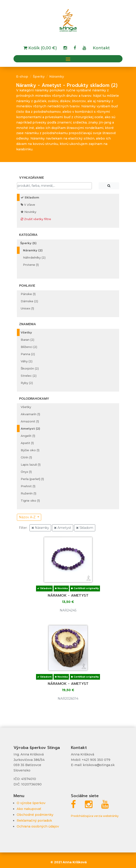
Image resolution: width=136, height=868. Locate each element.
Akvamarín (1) (30, 414)
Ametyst (63, 528)
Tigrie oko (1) (30, 501)
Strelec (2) (29, 376)
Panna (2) (28, 354)
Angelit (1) (28, 436)
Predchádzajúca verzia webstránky (95, 816)
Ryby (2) (27, 383)
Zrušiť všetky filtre (36, 219)
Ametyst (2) (30, 428)
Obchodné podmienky (35, 815)
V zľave (28, 205)
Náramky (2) (33, 250)
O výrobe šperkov (31, 803)
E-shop (22, 77)
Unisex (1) (27, 308)
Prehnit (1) (28, 486)
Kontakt (101, 48)
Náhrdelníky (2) (34, 257)
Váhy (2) (27, 361)
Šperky (39, 77)
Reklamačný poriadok (34, 821)
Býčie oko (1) (30, 450)
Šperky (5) (28, 243)
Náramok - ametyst (68, 595)
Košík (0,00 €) (42, 48)
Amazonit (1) (30, 421)
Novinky (28, 212)
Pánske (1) (28, 294)
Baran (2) (27, 340)
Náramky (57, 77)
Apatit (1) (27, 443)
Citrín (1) (26, 457)
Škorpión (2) (30, 368)
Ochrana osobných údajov (38, 826)
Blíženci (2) (29, 347)
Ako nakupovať (29, 809)
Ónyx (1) (26, 472)
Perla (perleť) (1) (32, 479)
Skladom (30, 197)
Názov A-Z (28, 517)
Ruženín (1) (28, 493)
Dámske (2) (29, 301)
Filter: (23, 528)
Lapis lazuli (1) (31, 464)
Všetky (26, 332)
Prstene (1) (31, 265)
